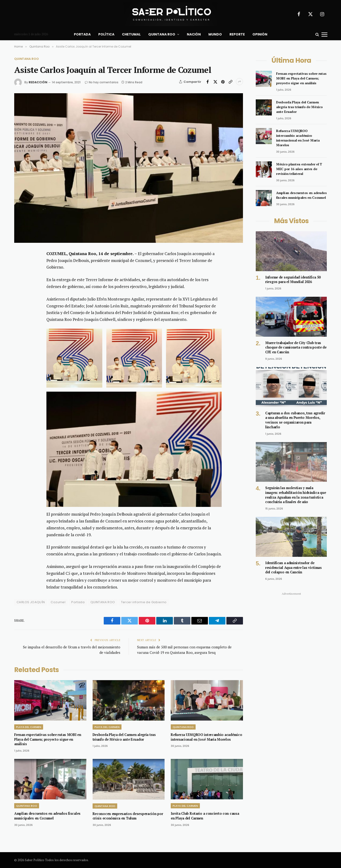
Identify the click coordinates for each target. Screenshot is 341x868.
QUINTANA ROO (103, 602)
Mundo (215, 34)
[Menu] (325, 34)
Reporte (237, 34)
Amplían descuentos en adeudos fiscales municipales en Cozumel (47, 816)
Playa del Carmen (29, 727)
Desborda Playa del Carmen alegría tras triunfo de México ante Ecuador (124, 737)
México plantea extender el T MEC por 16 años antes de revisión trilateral (299, 169)
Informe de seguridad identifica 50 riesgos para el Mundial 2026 (293, 280)
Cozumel (58, 602)
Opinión (260, 34)
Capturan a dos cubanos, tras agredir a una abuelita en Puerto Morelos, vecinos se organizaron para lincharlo (295, 420)
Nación (194, 34)
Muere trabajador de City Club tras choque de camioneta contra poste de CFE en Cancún (296, 347)
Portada (82, 34)
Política (106, 34)
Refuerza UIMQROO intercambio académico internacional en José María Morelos (206, 737)
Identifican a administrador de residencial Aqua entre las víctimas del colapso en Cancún (294, 567)
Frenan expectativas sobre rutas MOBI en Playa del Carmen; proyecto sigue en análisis (48, 739)
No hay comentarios (102, 82)
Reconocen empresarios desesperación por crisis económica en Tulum (128, 816)
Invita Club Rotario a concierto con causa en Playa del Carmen (205, 816)
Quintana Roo (162, 34)
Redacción (38, 82)
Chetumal (131, 34)
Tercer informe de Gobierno (144, 602)
